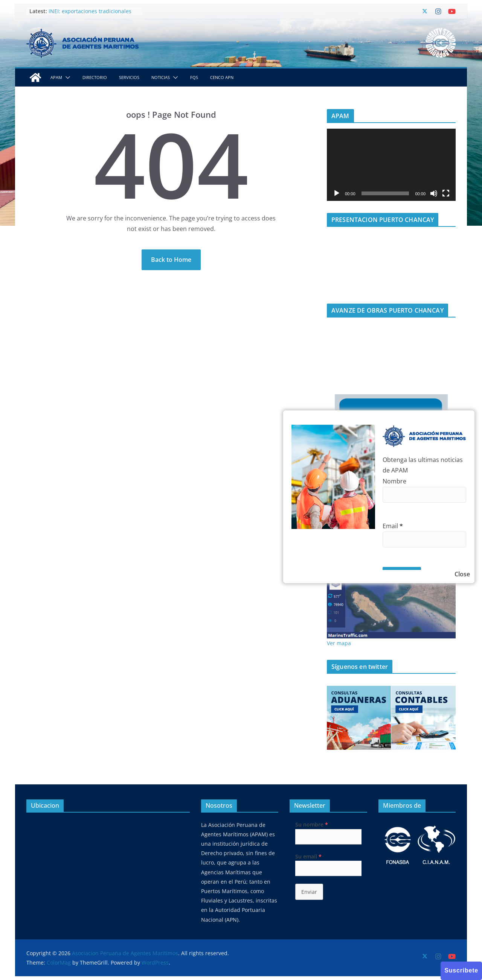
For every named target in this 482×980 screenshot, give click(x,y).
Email (393, 526)
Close (462, 574)
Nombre (394, 481)
